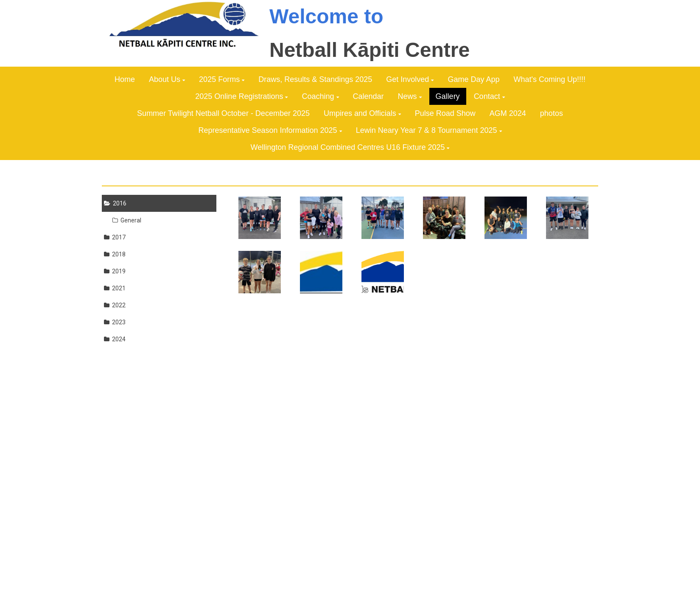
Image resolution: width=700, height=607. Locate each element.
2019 (115, 271)
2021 (115, 288)
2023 (115, 322)
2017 (115, 237)
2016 (115, 203)
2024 (115, 339)
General (127, 220)
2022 (115, 305)
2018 (115, 254)
